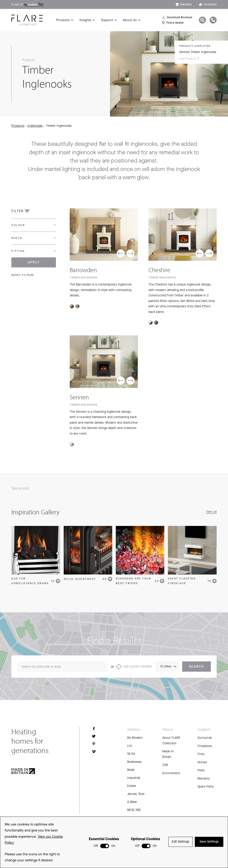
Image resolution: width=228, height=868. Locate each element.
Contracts (208, 4)
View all (211, 512)
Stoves (202, 763)
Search (196, 668)
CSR (165, 766)
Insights (85, 20)
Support (107, 20)
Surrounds (205, 739)
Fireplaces (205, 747)
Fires (201, 755)
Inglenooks (35, 126)
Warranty (184, 4)
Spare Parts (206, 787)
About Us (130, 20)
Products (63, 20)
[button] (121, 254)
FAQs (201, 771)
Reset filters (23, 275)
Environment (171, 774)
